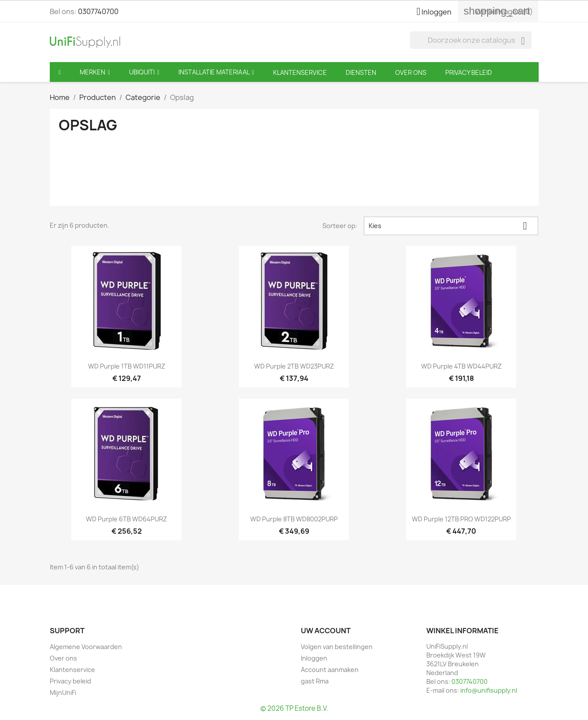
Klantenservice (72, 670)
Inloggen (314, 658)
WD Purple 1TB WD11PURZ (127, 366)
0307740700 (98, 11)
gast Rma (315, 681)
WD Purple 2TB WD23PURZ (294, 366)
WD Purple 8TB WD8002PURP (294, 519)
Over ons (63, 658)
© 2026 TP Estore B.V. (294, 708)
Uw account (326, 631)
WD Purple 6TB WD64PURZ (126, 519)
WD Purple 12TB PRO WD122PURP (461, 519)
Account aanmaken (330, 670)
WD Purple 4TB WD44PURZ (461, 366)
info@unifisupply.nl (489, 690)
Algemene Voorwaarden (86, 647)
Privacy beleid (70, 681)
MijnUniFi (63, 692)
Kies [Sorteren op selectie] (451, 226)
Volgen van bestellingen (337, 647)
